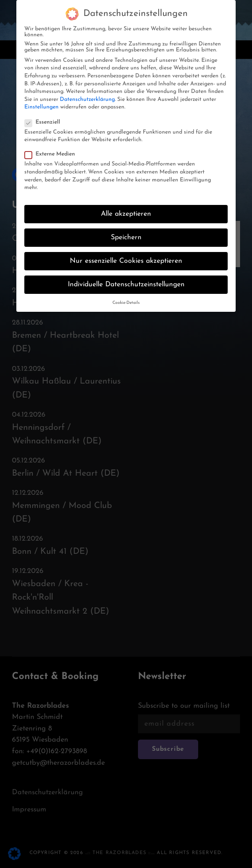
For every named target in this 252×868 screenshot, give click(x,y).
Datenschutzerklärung (87, 92)
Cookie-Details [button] (126, 295)
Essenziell (45, 115)
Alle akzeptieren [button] (126, 206)
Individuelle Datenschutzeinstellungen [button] (126, 277)
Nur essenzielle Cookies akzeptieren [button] (126, 253)
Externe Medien (52, 147)
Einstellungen (41, 99)
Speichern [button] (126, 230)
